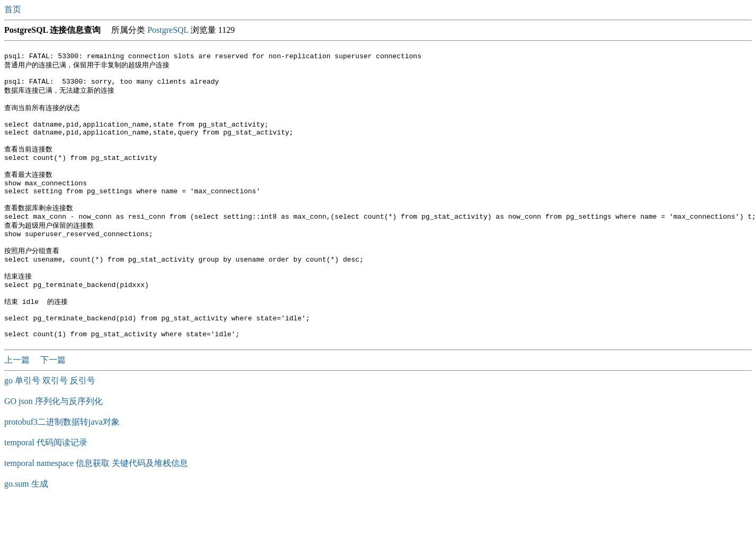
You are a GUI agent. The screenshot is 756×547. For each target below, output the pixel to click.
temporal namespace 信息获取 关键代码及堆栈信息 (96, 506)
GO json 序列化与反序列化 (53, 445)
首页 (14, 9)
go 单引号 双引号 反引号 (50, 424)
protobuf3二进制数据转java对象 (62, 465)
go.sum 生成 (26, 527)
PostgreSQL (168, 30)
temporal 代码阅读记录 (46, 486)
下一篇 (53, 403)
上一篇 (18, 403)
